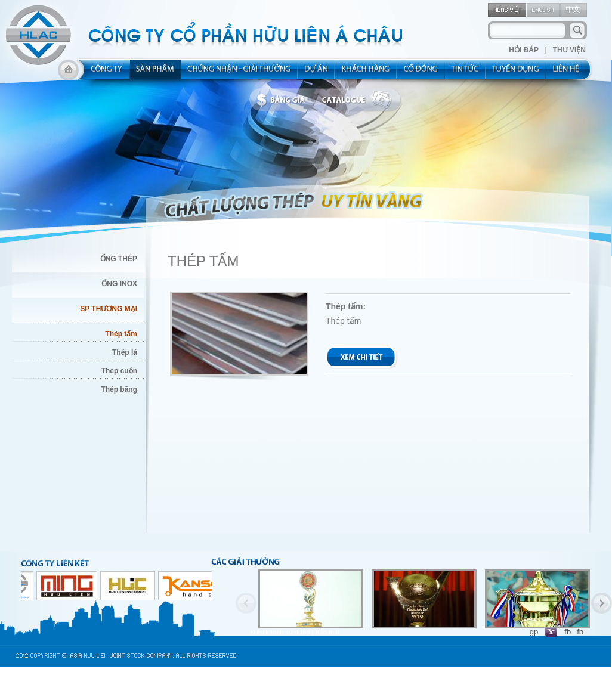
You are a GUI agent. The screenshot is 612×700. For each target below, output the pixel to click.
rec (516, 73)
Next (602, 603)
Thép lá (125, 352)
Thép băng (119, 389)
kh (366, 73)
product (155, 73)
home (68, 73)
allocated (239, 73)
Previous (246, 603)
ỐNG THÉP (119, 259)
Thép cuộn (119, 371)
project (317, 73)
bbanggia (284, 100)
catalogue (360, 100)
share (421, 73)
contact (570, 73)
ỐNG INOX (119, 284)
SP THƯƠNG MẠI (109, 309)
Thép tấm (121, 334)
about (103, 73)
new (466, 73)
